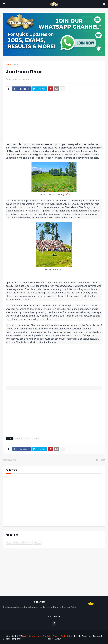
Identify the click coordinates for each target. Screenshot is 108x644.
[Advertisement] (54, 117)
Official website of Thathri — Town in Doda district (49, 636)
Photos (16, 65)
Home (9, 65)
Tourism (27, 438)
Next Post (100, 460)
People (10, 543)
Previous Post (10, 460)
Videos (36, 438)
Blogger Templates (12, 639)
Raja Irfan (66, 194)
